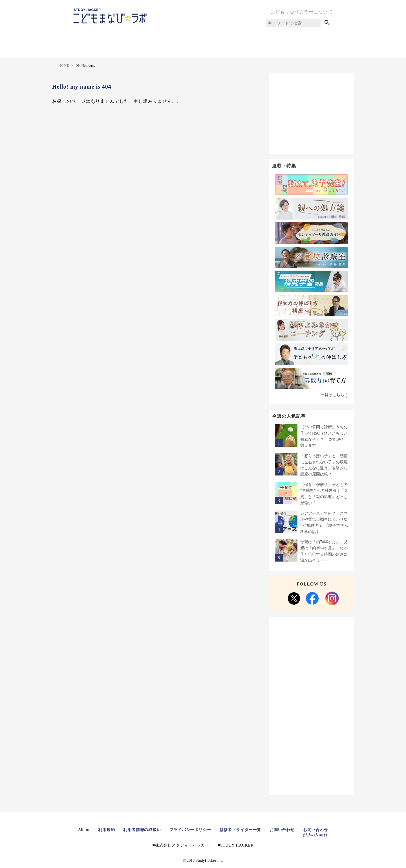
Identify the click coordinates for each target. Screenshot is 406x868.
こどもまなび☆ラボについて (302, 12)
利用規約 (100, 830)
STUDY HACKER (240, 845)
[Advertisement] (312, 112)
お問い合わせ (287, 830)
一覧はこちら (332, 395)
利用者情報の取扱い (138, 830)
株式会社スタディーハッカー (181, 845)
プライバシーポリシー (189, 830)
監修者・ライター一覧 (243, 830)
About (76, 830)
